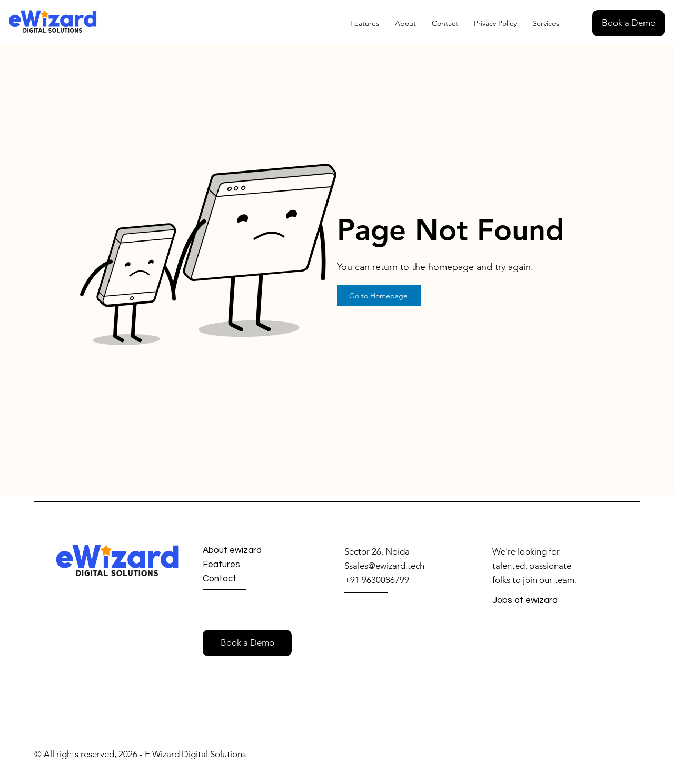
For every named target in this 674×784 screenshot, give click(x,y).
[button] (628, 23)
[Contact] (240, 579)
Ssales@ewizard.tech (384, 566)
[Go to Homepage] (379, 296)
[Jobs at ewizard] (530, 601)
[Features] (240, 565)
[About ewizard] (241, 551)
